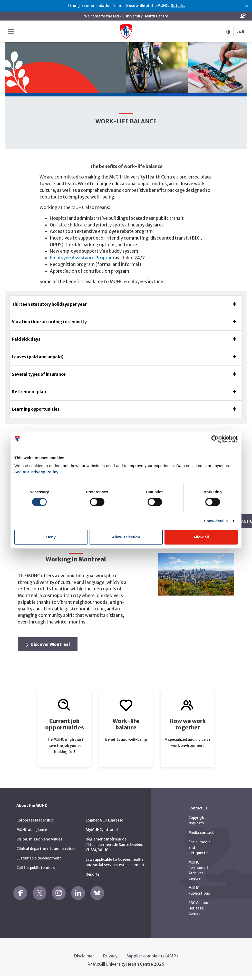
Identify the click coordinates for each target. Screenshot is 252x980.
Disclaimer (84, 956)
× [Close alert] (246, 6)
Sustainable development (39, 858)
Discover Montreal (48, 644)
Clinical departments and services (46, 849)
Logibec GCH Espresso (105, 820)
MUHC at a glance (32, 830)
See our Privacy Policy (36, 472)
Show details (216, 521)
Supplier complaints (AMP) (152, 956)
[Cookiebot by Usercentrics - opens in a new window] (215, 439)
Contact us (198, 808)
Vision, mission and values (39, 839)
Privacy (110, 956)
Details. (178, 6)
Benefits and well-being (126, 739)
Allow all (201, 537)
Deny (51, 537)
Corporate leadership (35, 820)
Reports (93, 874)
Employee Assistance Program (82, 258)
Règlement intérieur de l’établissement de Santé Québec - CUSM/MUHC (116, 845)
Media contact (201, 833)
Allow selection (126, 537)
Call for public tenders (36, 868)
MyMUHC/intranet (102, 830)
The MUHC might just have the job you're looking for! (65, 746)
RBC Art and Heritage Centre (199, 908)
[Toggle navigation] (11, 32)
